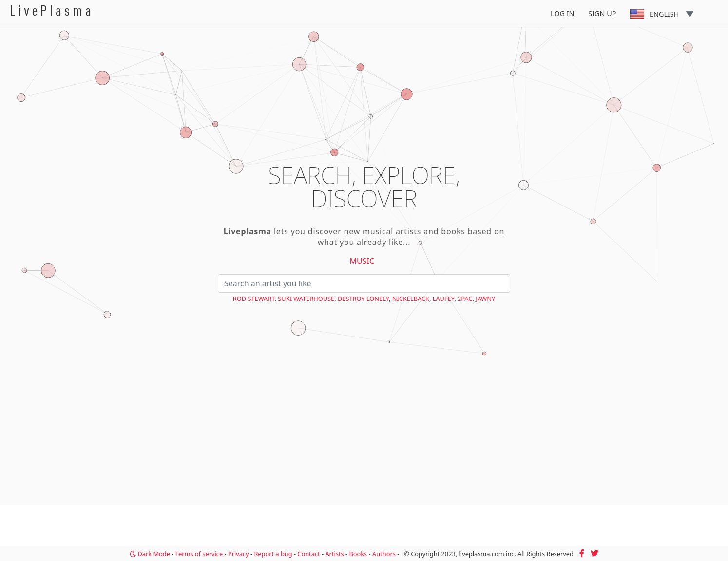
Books (358, 554)
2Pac (465, 299)
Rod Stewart (254, 299)
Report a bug (273, 554)
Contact (308, 554)
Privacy (239, 554)
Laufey (443, 299)
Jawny (485, 299)
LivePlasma (52, 10)
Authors (384, 554)
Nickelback (411, 299)
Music (362, 261)
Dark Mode (150, 554)
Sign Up (602, 13)
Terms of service (199, 554)
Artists (334, 554)
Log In (563, 13)
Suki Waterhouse (306, 299)
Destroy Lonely (363, 299)
